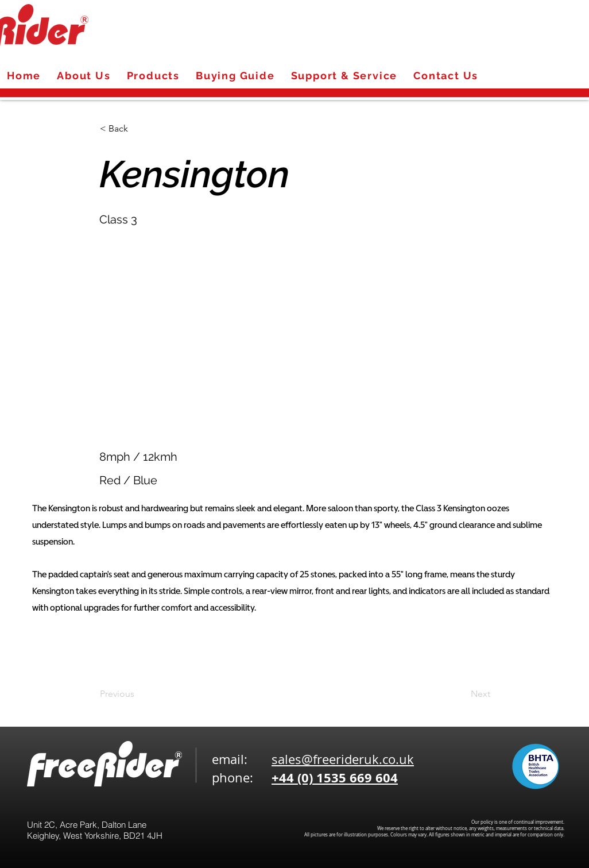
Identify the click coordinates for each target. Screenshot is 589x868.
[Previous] (138, 694)
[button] (361, 324)
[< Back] (138, 129)
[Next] (462, 694)
